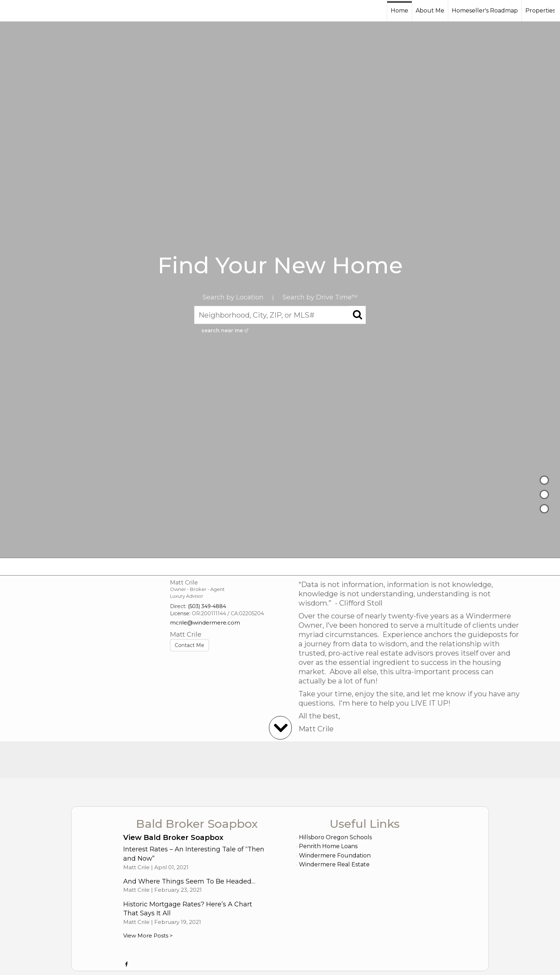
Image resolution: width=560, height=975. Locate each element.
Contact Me (189, 645)
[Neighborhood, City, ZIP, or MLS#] (280, 315)
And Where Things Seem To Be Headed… (189, 881)
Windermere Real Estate (334, 864)
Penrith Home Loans (328, 846)
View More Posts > (148, 936)
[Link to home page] (32, 11)
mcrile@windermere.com (205, 623)
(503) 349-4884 (207, 606)
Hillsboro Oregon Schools (335, 837)
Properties (540, 11)
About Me (430, 11)
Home (399, 11)
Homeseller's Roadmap (485, 11)
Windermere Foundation (335, 855)
